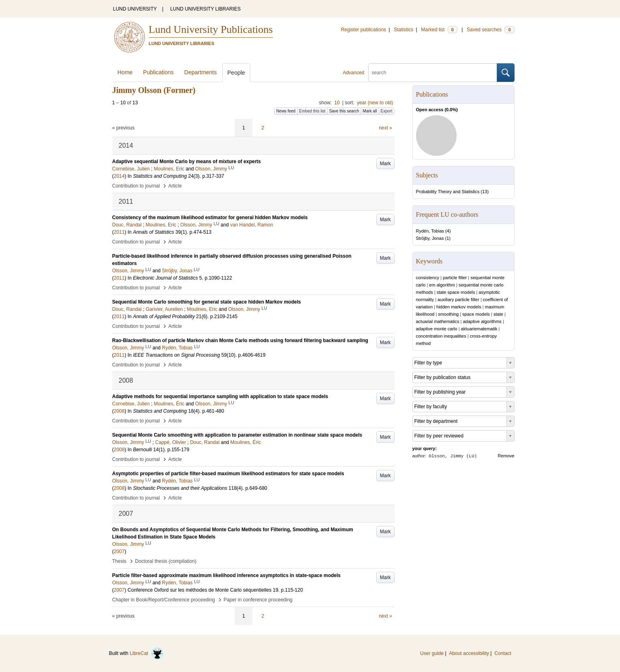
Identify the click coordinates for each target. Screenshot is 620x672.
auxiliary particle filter (458, 299)
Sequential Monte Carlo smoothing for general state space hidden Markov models (207, 302)
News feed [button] (286, 111)
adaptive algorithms (482, 321)
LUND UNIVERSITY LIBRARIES (206, 9)
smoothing (448, 314)
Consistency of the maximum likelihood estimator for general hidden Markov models (210, 218)
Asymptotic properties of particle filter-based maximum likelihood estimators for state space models (228, 474)
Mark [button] (385, 164)
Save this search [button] (344, 111)
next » (385, 128)
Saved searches (491, 30)
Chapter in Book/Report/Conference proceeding (164, 600)
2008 (119, 411)
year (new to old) (375, 103)
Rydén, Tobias (430, 231)
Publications (159, 72)
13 (485, 192)
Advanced (353, 73)
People (236, 73)
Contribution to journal (136, 186)
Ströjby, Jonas (430, 238)
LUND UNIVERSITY (135, 9)
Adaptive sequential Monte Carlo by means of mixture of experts (187, 162)
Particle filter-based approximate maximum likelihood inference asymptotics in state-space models (227, 575)
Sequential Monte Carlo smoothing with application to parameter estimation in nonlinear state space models (237, 435)
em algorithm (442, 285)
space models (476, 314)
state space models (456, 292)
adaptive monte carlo (437, 329)
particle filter (455, 278)
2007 (119, 551)
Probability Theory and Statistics (448, 192)
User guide (432, 653)
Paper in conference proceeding (258, 600)
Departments (200, 72)
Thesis (119, 561)
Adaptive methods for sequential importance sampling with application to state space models (220, 396)
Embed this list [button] (312, 111)
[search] (433, 73)
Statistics (403, 30)
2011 (119, 232)
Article (175, 186)
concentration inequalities (441, 336)
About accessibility (469, 653)
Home (125, 72)
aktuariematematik (479, 329)
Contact (503, 653)
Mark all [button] (370, 111)
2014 (119, 176)
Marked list (439, 30)
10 (337, 103)
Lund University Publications (211, 29)
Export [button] (387, 111)
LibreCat (147, 653)
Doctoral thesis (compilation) (166, 561)
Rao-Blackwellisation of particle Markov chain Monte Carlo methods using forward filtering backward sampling (240, 340)
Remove (506, 456)
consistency (428, 278)
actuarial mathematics (438, 321)
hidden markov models (459, 307)
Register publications (364, 30)
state (498, 314)
